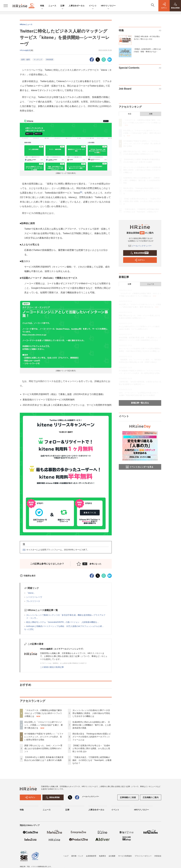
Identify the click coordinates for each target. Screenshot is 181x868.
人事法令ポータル (77, 6)
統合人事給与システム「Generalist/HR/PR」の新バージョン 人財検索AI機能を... (63, 622)
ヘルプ (66, 856)
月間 (151, 114)
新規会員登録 (139, 253)
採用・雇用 (25, 60)
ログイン (140, 260)
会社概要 (112, 856)
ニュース (52, 6)
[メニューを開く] (6, 6)
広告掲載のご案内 (151, 797)
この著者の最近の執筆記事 (52, 667)
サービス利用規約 (125, 856)
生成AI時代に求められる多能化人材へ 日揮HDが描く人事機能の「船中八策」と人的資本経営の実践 (92, 725)
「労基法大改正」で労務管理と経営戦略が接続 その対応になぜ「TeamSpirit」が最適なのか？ (92, 760)
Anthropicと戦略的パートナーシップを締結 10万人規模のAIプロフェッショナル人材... (65, 626)
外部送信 (158, 856)
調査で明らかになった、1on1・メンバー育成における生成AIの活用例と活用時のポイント (43, 748)
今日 (130, 114)
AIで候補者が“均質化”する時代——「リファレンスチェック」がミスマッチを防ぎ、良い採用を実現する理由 (44, 737)
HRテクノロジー (108, 6)
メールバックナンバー (140, 246)
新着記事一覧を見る (140, 403)
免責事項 (102, 856)
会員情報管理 (91, 856)
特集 (42, 6)
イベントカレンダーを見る (140, 467)
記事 (63, 6)
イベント (93, 6)
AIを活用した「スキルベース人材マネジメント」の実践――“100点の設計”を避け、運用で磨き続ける (43, 725)
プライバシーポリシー (143, 856)
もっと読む (29, 629)
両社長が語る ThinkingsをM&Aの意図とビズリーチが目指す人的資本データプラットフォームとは (92, 737)
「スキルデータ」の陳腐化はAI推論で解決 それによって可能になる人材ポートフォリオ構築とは (44, 713)
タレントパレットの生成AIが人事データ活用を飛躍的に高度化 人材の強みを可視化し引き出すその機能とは (91, 713)
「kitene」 (31, 593)
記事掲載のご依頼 (128, 797)
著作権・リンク (77, 856)
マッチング (38, 60)
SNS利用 (50, 60)
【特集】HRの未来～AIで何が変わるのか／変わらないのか (147, 38)
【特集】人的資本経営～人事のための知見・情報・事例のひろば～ (147, 50)
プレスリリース (33, 601)
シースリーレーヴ (34, 597)
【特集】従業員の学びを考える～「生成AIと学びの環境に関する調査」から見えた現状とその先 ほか (91, 748)
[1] (81, 192)
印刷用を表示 (28, 576)
